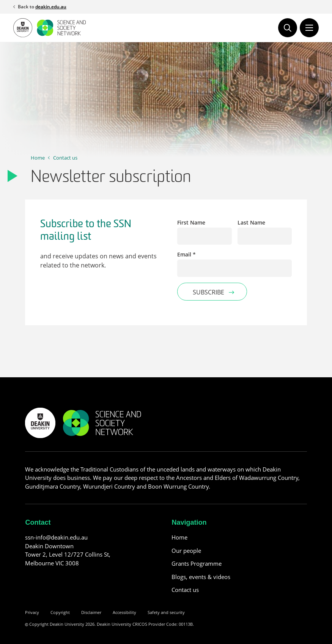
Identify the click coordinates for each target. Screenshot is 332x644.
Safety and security (166, 612)
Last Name (251, 222)
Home (38, 158)
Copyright (60, 612)
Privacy (32, 612)
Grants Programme (197, 563)
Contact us (65, 158)
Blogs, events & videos (201, 577)
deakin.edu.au (51, 7)
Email (186, 254)
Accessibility (124, 612)
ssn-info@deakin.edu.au (56, 537)
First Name (191, 222)
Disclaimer (91, 612)
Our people (186, 551)
